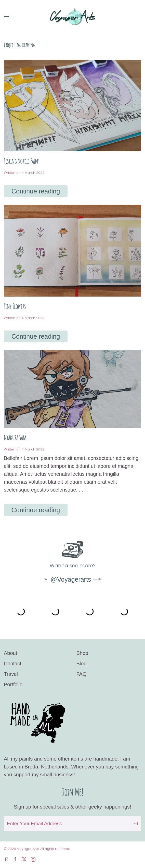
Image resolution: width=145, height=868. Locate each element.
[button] (6, 17)
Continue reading (36, 191)
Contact (13, 664)
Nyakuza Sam (15, 437)
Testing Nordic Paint (22, 161)
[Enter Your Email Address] (72, 824)
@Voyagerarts (67, 579)
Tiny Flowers (15, 306)
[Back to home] (72, 17)
